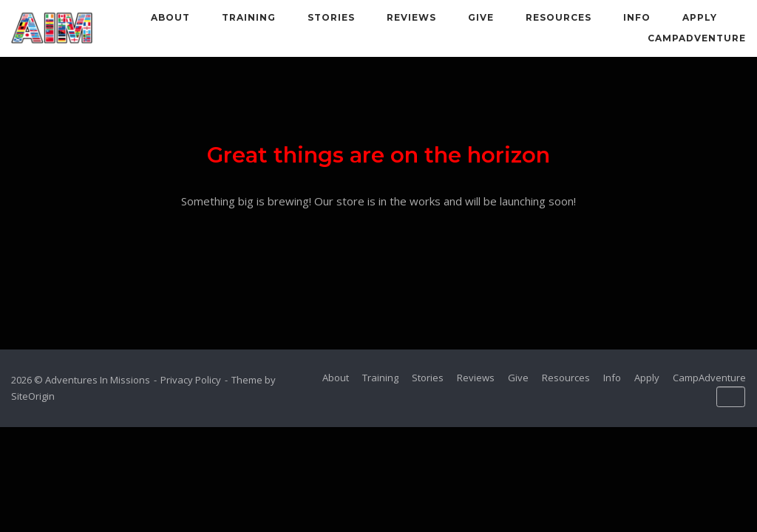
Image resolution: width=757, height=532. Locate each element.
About (170, 17)
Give (481, 17)
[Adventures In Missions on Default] (731, 397)
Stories (331, 17)
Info (637, 17)
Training (249, 17)
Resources (559, 17)
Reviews (411, 17)
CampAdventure (697, 38)
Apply (700, 17)
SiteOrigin (33, 396)
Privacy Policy (191, 380)
